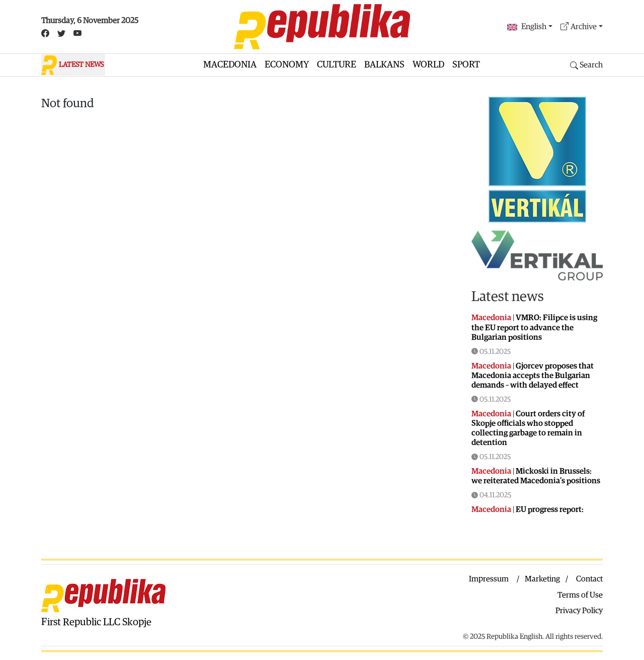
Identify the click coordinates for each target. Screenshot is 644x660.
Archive (579, 27)
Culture (337, 65)
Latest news (508, 297)
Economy (287, 65)
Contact (589, 579)
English (527, 27)
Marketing (542, 579)
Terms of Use (580, 595)
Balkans (384, 65)
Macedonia (230, 65)
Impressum (489, 579)
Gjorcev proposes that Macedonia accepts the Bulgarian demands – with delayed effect (533, 376)
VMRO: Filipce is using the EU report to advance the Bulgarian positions (534, 327)
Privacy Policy (579, 611)
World (428, 65)
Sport (466, 65)
